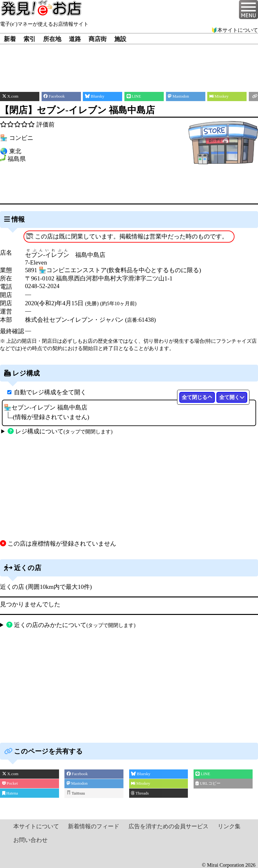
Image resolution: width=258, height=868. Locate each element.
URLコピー (208, 783)
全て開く (232, 397)
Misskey (141, 783)
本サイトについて (36, 826)
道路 (75, 39)
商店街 (98, 39)
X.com (10, 774)
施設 (120, 39)
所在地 (52, 39)
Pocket (10, 783)
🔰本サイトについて (235, 30)
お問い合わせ (30, 840)
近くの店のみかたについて (71, 625)
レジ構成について (60, 431)
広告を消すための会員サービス (169, 826)
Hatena (10, 793)
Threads (140, 793)
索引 (30, 39)
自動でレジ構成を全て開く (50, 392)
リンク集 (229, 826)
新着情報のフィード (94, 826)
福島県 (17, 159)
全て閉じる (197, 397)
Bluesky (141, 774)
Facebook (77, 774)
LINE (203, 774)
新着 (10, 39)
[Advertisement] (129, 63)
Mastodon (77, 783)
